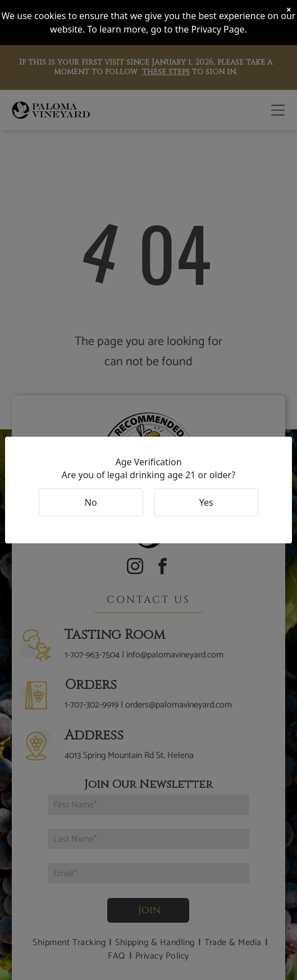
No (91, 502)
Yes (206, 502)
